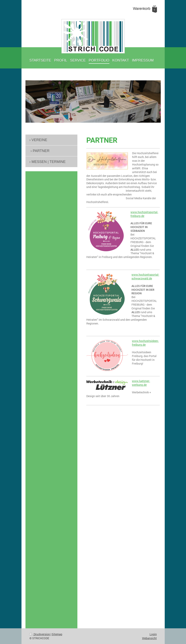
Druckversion (40, 634)
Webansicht (149, 638)
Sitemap (57, 634)
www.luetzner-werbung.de (141, 383)
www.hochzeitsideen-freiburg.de (145, 343)
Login (153, 634)
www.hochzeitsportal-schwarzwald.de (145, 276)
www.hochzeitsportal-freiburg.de (144, 214)
